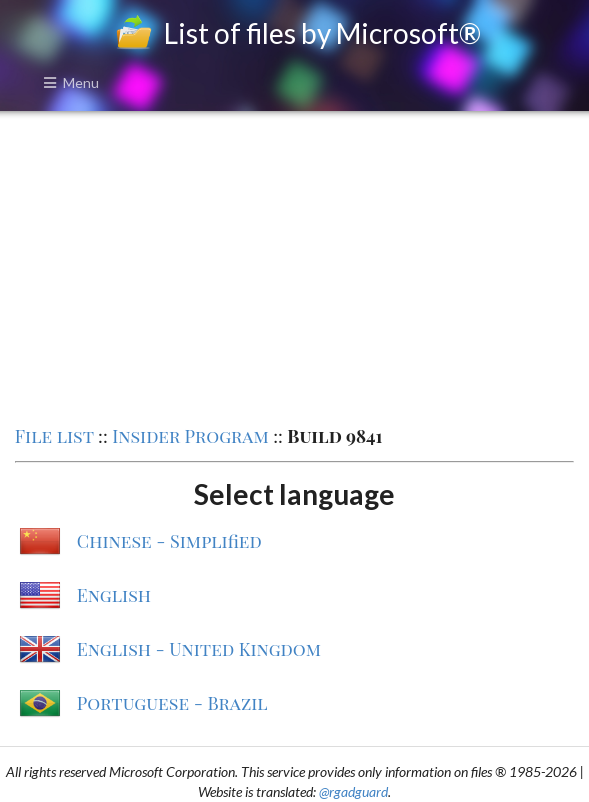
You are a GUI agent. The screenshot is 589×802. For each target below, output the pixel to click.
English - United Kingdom (199, 649)
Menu (71, 82)
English (114, 595)
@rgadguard (353, 791)
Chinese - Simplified (169, 541)
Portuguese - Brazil (172, 703)
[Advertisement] (294, 266)
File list (54, 436)
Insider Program (190, 436)
